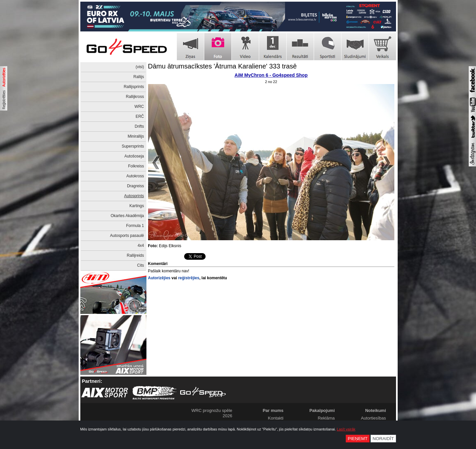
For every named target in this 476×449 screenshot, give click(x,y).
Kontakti (276, 418)
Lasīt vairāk (346, 429)
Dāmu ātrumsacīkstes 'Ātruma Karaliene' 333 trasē (222, 66)
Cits (141, 265)
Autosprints (134, 196)
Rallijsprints (134, 87)
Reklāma (326, 418)
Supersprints (133, 146)
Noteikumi (376, 410)
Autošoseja (134, 156)
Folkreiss (136, 166)
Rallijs (139, 77)
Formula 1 (135, 226)
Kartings (137, 206)
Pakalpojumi (322, 410)
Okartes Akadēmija (127, 216)
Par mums (273, 410)
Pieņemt (358, 439)
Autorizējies (159, 278)
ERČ (140, 116)
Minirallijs (136, 136)
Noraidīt (383, 439)
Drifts (139, 126)
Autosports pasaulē (127, 236)
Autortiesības (374, 418)
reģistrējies (189, 278)
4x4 (141, 246)
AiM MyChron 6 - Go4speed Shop (271, 75)
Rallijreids (135, 255)
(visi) (140, 67)
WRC (139, 107)
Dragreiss (135, 186)
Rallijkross (135, 97)
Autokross (135, 176)
